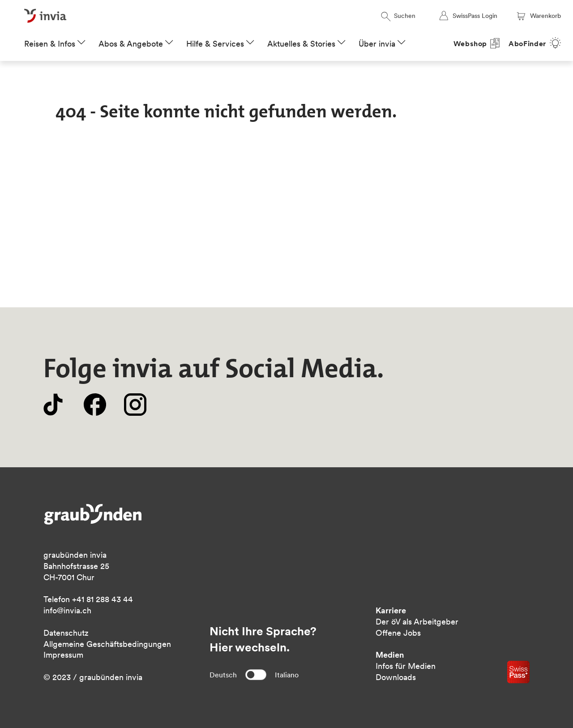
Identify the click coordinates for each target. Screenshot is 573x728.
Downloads (396, 677)
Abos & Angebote (131, 44)
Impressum (63, 655)
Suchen (398, 16)
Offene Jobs (398, 633)
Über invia (377, 44)
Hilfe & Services (215, 44)
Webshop (470, 44)
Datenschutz (66, 633)
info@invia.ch (67, 610)
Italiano (287, 675)
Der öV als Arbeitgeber (417, 622)
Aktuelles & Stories (301, 44)
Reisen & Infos (50, 44)
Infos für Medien (406, 666)
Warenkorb (538, 16)
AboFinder (527, 44)
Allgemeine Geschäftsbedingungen (107, 644)
